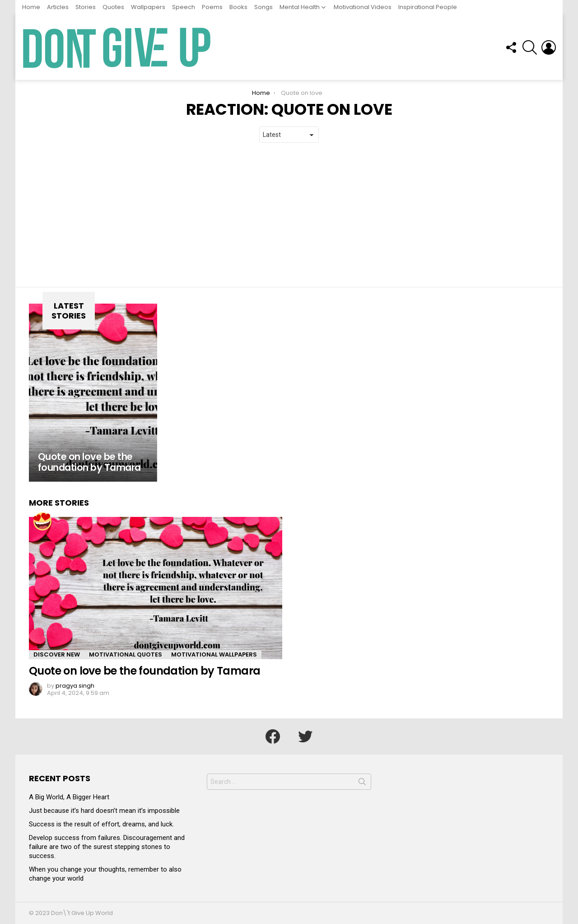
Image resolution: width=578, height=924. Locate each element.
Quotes (113, 7)
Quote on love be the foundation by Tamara (144, 671)
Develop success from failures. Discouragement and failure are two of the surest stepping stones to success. (107, 847)
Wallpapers (148, 7)
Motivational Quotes (126, 654)
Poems (212, 7)
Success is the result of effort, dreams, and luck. (101, 824)
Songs (263, 7)
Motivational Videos (363, 7)
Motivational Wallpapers (214, 654)
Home (31, 7)
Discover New (57, 654)
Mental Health (300, 7)
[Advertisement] (289, 215)
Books (238, 7)
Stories (86, 7)
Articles (58, 7)
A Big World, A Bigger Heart (69, 797)
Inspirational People (428, 7)
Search (362, 783)
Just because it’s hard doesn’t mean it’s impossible (104, 811)
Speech (184, 7)
